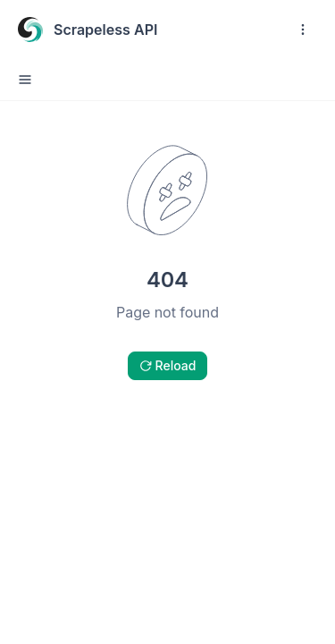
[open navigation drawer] (303, 30)
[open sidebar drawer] (25, 80)
